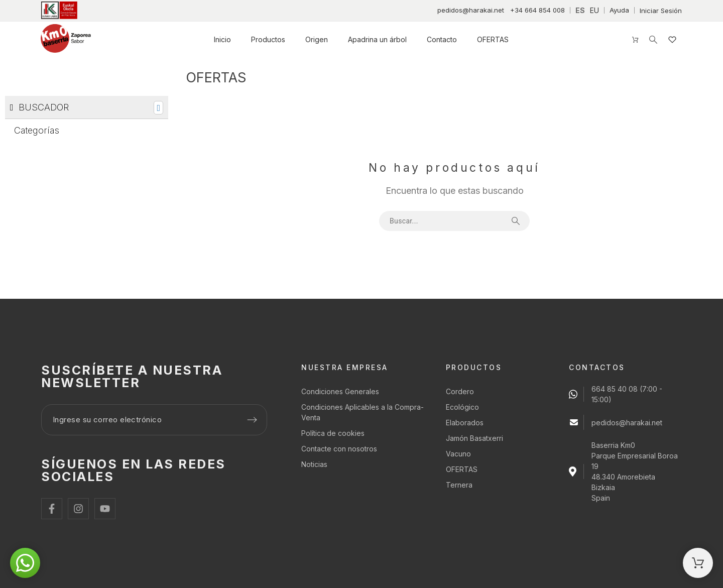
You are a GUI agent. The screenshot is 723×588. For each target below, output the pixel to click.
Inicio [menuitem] (222, 39)
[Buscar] (653, 40)
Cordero (460, 391)
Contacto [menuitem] (442, 39)
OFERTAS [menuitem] (493, 39)
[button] (25, 563)
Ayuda (619, 10)
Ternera (459, 485)
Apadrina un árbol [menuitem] (377, 39)
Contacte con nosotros (339, 449)
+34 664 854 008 (537, 10)
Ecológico (462, 407)
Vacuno (458, 454)
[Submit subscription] (252, 420)
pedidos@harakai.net (471, 10)
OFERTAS (462, 469)
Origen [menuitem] (317, 39)
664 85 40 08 (615, 389)
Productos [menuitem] (268, 39)
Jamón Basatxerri (474, 438)
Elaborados (465, 423)
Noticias (314, 464)
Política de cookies (333, 433)
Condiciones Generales (340, 391)
